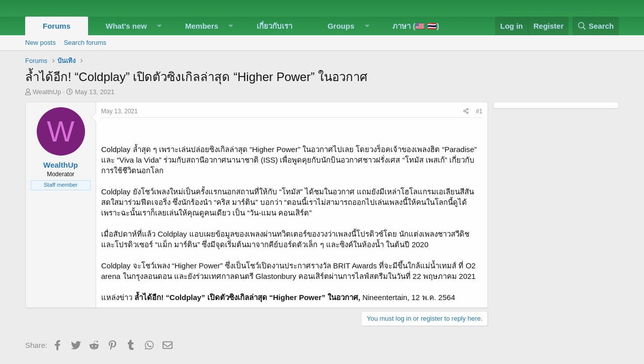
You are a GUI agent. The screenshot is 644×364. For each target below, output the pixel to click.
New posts (41, 43)
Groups (341, 26)
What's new (126, 26)
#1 (479, 111)
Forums (57, 26)
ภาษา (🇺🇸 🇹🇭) (416, 26)
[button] (159, 26)
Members (202, 26)
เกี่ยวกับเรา (274, 26)
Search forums (85, 43)
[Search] (596, 26)
